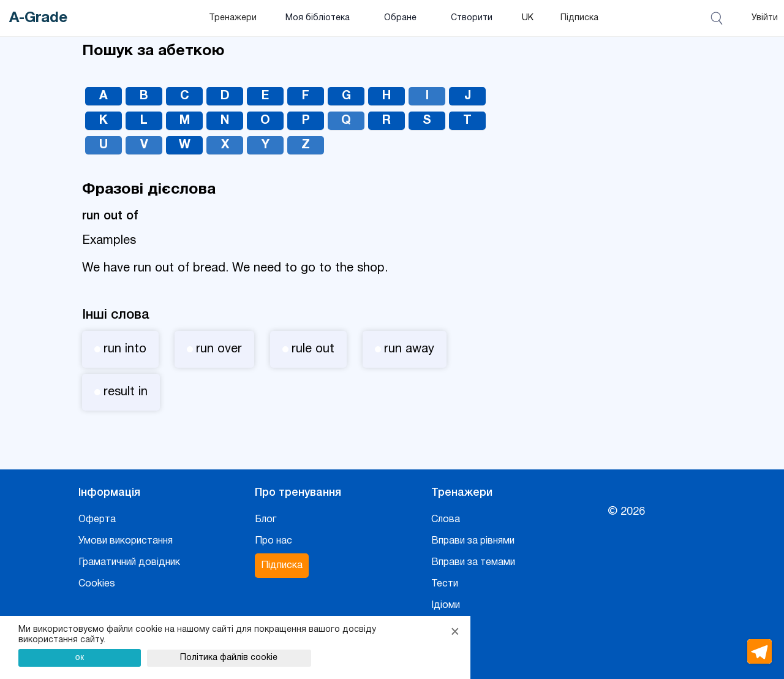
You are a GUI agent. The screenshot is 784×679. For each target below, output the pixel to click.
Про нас (273, 541)
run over (214, 349)
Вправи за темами (473, 563)
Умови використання (126, 541)
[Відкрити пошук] (719, 18)
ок (80, 657)
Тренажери (233, 18)
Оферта (97, 520)
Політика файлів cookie (229, 658)
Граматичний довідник (129, 563)
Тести (445, 584)
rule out (308, 349)
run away (405, 349)
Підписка (579, 18)
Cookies (97, 584)
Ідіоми (446, 605)
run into (120, 349)
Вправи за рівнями (473, 541)
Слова (446, 520)
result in (121, 392)
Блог (266, 520)
